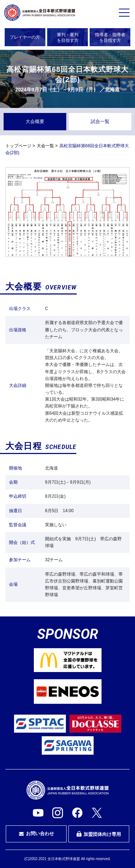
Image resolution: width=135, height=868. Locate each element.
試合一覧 (100, 121)
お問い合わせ (36, 834)
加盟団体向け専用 (99, 834)
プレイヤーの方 (25, 37)
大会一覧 (45, 146)
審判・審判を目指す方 (68, 38)
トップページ (18, 146)
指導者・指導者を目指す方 (110, 38)
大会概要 (35, 121)
